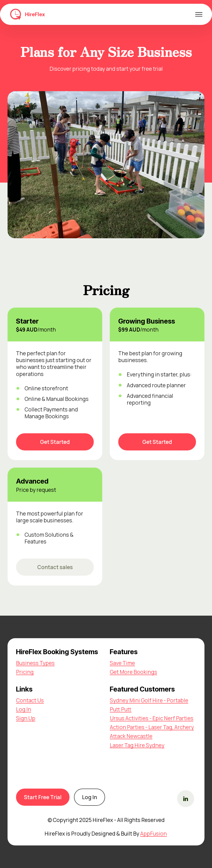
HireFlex (35, 14)
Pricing (25, 672)
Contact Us (30, 700)
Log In (24, 709)
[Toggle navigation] (199, 14)
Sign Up (26, 718)
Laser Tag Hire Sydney (137, 745)
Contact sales (55, 567)
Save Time (122, 663)
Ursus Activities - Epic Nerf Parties (152, 718)
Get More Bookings (133, 672)
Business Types (35, 663)
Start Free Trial (43, 797)
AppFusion (153, 834)
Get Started (55, 442)
